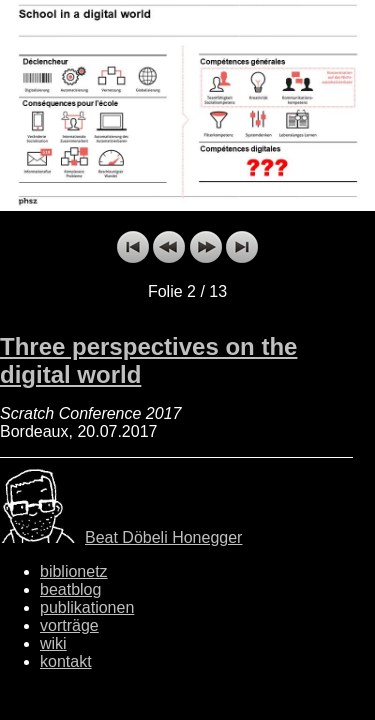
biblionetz (74, 571)
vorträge (69, 625)
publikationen (87, 607)
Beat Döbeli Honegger (163, 537)
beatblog (70, 589)
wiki (53, 643)
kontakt (66, 661)
